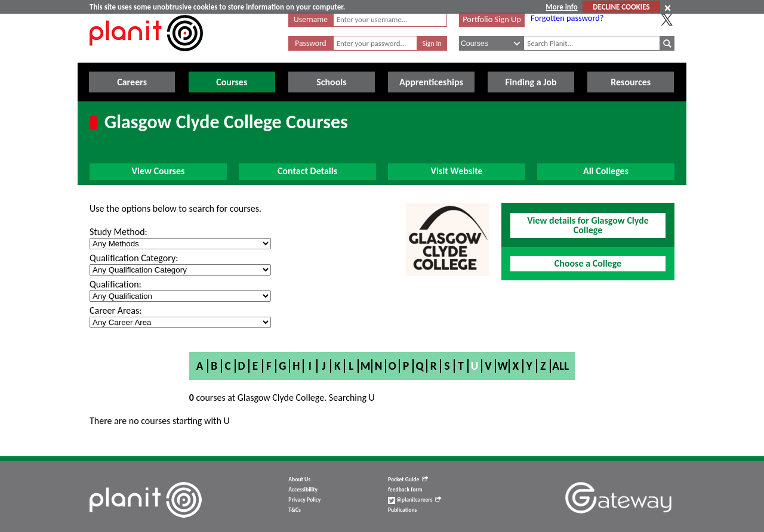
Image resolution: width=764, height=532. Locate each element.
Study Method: (118, 232)
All (560, 366)
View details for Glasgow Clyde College (588, 225)
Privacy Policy (304, 500)
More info (561, 7)
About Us (299, 480)
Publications (402, 510)
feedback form (405, 490)
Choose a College (588, 263)
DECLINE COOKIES (621, 7)
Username (311, 19)
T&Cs (294, 510)
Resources (631, 82)
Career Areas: (115, 310)
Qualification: (115, 284)
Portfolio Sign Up (492, 19)
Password (310, 43)
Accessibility (303, 490)
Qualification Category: (134, 258)
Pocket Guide (408, 480)
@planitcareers (415, 500)
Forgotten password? (567, 18)
